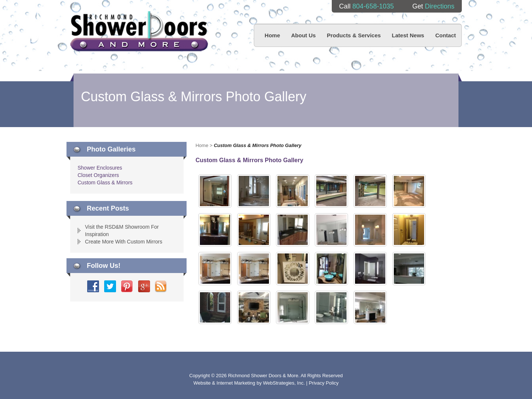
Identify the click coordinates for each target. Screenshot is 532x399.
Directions (440, 6)
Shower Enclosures (100, 168)
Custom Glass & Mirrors (105, 183)
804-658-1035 (373, 6)
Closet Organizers (98, 175)
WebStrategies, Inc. (285, 383)
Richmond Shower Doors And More (139, 31)
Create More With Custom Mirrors (124, 242)
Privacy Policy (324, 383)
